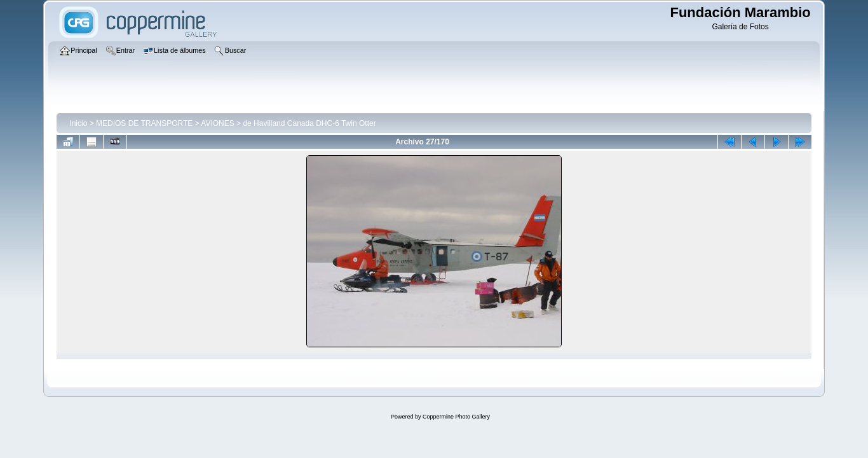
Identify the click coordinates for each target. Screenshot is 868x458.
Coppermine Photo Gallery (456, 417)
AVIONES (217, 123)
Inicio (78, 123)
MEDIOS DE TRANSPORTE (144, 123)
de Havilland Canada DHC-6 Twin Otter (309, 123)
